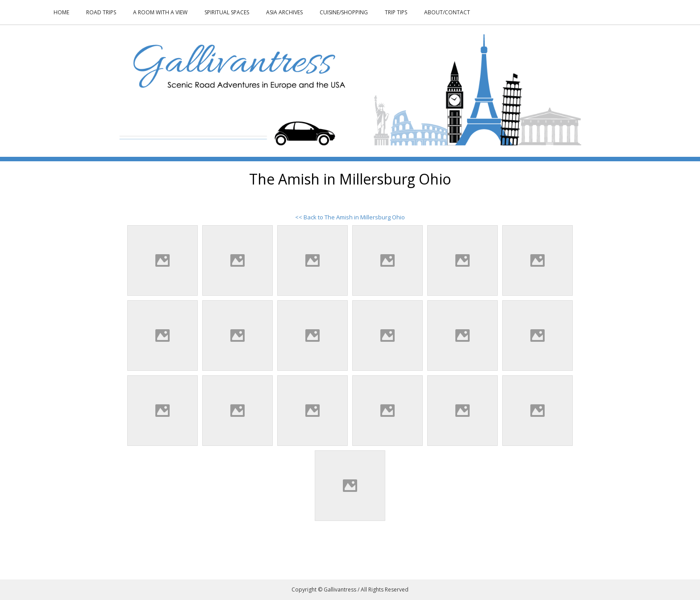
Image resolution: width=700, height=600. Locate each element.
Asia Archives (284, 12)
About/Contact (447, 12)
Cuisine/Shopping (344, 12)
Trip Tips (396, 12)
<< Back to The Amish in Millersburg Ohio (350, 217)
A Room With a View (160, 12)
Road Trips (101, 12)
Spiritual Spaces (227, 12)
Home (61, 12)
